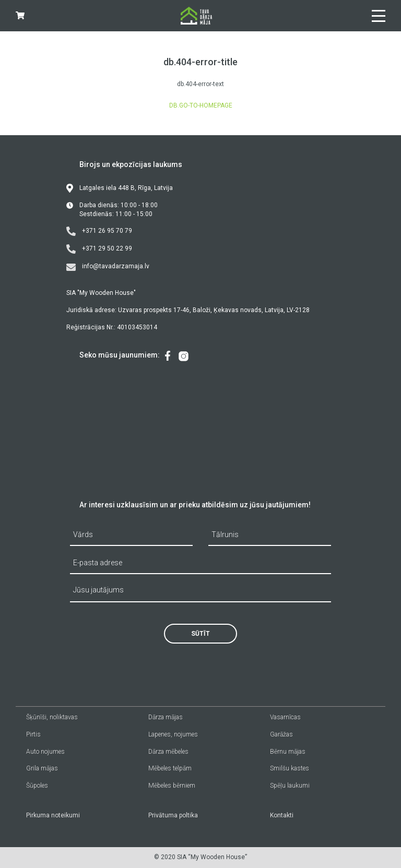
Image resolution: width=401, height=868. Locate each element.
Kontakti (282, 815)
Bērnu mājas (288, 752)
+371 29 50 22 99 (99, 249)
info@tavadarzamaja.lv (108, 267)
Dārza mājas (166, 717)
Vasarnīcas (285, 717)
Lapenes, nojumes (173, 734)
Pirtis (33, 734)
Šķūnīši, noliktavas (52, 717)
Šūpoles (37, 786)
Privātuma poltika (173, 815)
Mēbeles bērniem (172, 786)
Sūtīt (200, 634)
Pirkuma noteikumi (53, 815)
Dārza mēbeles (168, 752)
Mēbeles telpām (170, 768)
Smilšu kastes (290, 768)
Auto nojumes (45, 752)
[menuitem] (168, 356)
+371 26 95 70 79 (99, 231)
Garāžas (281, 734)
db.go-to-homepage (201, 105)
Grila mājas (42, 768)
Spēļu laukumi (290, 786)
